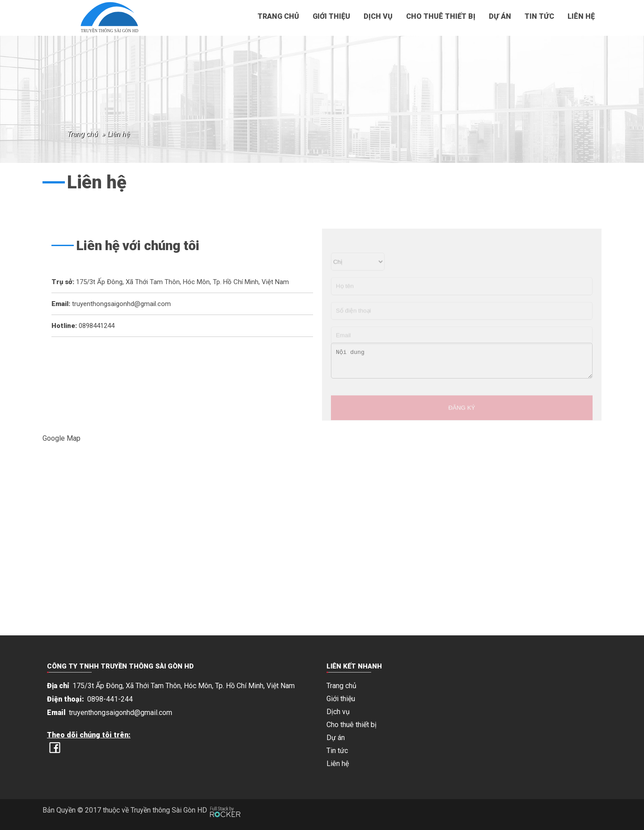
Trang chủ (278, 16)
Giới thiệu (331, 16)
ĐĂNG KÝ (462, 422)
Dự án (500, 16)
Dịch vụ (378, 16)
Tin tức (539, 16)
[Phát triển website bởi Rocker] (225, 803)
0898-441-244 (110, 699)
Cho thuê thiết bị (441, 16)
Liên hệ (581, 16)
